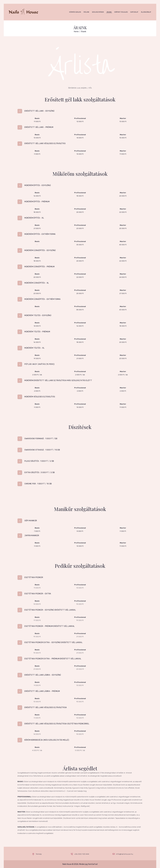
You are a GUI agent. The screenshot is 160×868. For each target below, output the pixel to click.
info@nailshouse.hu (125, 854)
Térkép (39, 854)
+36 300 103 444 (82, 854)
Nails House (67, 864)
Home (76, 32)
